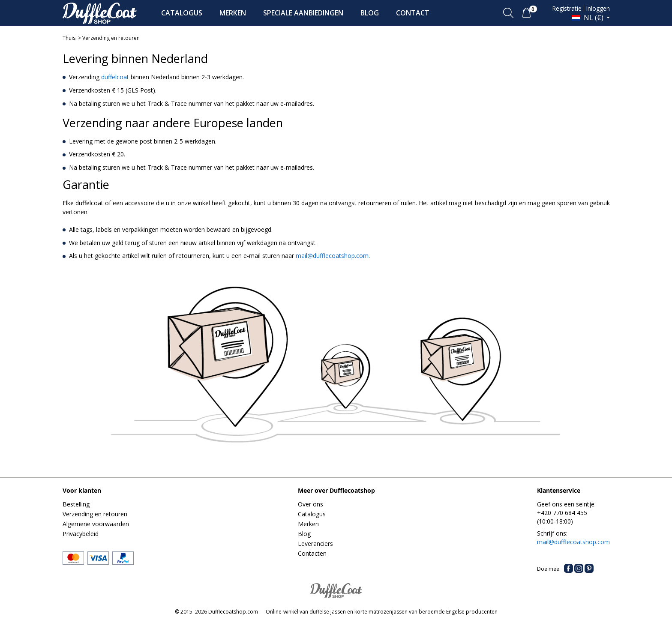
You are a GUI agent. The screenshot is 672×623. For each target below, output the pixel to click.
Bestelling (76, 504)
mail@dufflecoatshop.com (332, 256)
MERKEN (233, 13)
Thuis (69, 38)
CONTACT (413, 13)
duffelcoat (115, 77)
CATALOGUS (182, 13)
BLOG (370, 13)
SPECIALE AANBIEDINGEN (303, 13)
